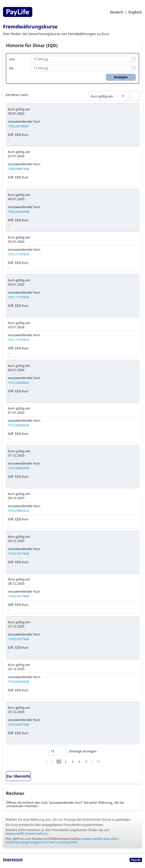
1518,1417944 (19, 553)
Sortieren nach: (17, 95)
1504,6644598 (19, 212)
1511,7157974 (19, 254)
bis (11, 68)
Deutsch (117, 12)
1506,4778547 (19, 126)
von (12, 59)
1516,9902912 (19, 511)
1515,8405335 (19, 468)
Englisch (135, 12)
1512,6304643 (19, 383)
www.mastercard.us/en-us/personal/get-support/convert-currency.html (62, 840)
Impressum (13, 859)
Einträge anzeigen (72, 751)
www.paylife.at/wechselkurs (27, 833)
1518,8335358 (19, 682)
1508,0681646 (19, 169)
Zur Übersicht (19, 776)
